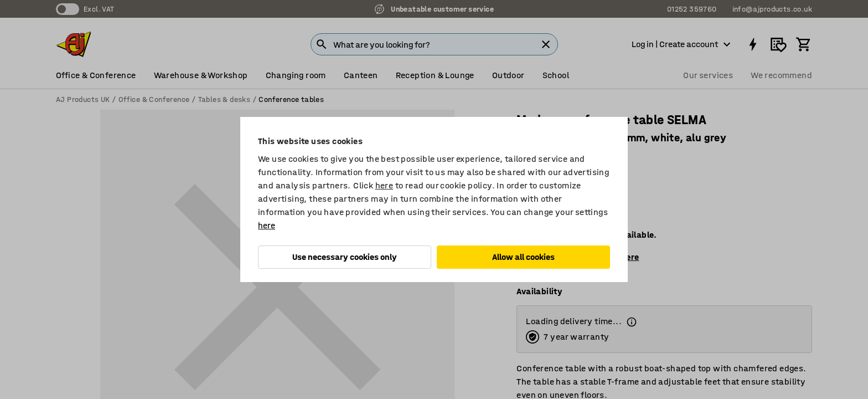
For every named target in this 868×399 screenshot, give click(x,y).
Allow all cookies (523, 257)
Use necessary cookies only (345, 257)
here (384, 185)
